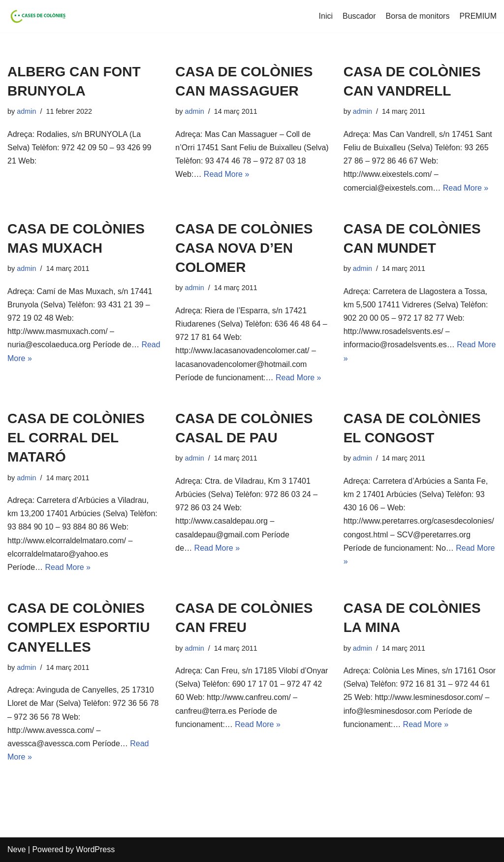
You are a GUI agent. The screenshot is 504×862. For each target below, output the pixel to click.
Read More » (227, 174)
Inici (326, 16)
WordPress (95, 849)
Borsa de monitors (418, 16)
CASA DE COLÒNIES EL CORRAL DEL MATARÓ (76, 438)
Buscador (359, 16)
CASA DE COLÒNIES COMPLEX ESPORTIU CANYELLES (79, 627)
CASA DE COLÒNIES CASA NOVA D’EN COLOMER (244, 248)
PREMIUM (478, 16)
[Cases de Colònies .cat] (37, 16)
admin (26, 111)
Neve (16, 849)
